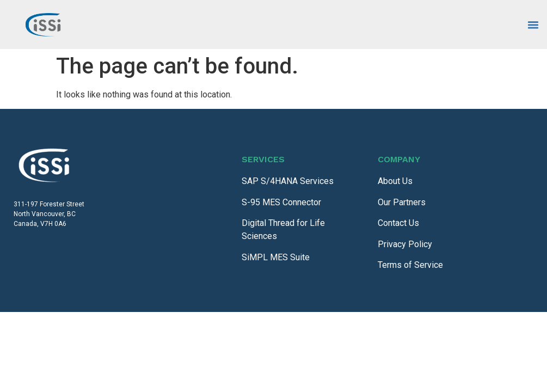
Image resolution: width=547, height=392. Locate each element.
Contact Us (398, 223)
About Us (395, 181)
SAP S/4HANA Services (288, 181)
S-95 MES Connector (281, 202)
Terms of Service (410, 265)
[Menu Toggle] (533, 25)
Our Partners (402, 202)
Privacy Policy (405, 244)
